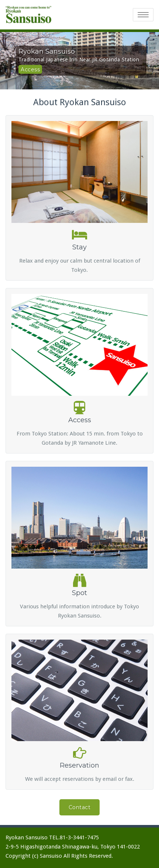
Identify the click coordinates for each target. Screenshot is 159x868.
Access (30, 69)
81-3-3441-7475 (79, 837)
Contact (80, 807)
